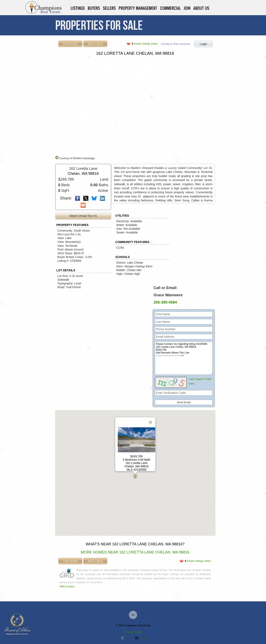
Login (203, 44)
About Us (201, 8)
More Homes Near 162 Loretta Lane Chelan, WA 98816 (135, 552)
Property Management (138, 8)
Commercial (170, 8)
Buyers (94, 8)
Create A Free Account (175, 44)
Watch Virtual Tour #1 (83, 216)
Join (187, 8)
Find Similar (70, 44)
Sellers (109, 8)
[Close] (150, 422)
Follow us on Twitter (123, 638)
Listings (78, 8)
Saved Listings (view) (145, 44)
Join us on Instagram (137, 638)
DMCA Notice (67, 587)
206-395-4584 (165, 302)
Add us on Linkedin (143, 638)
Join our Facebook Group (129, 638)
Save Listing (95, 44)
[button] (135, 476)
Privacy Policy (133, 632)
